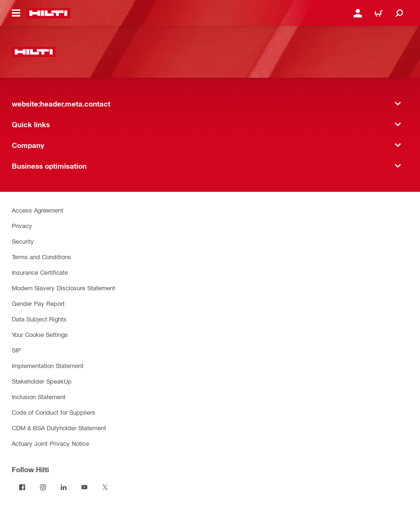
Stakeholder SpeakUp (42, 381)
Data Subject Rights (39, 319)
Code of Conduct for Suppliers (54, 412)
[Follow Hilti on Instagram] (43, 487)
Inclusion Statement (39, 397)
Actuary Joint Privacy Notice (50, 443)
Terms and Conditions (41, 257)
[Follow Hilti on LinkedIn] (64, 487)
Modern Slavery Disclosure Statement (63, 288)
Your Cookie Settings (40, 334)
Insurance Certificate (40, 272)
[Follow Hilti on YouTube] (84, 487)
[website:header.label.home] (48, 13)
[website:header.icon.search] (399, 13)
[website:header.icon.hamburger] (16, 13)
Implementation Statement (48, 365)
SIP (16, 350)
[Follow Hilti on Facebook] (22, 487)
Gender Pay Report (38, 303)
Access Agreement (37, 210)
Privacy (22, 225)
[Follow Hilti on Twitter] (105, 487)
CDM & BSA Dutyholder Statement (59, 428)
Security (23, 241)
